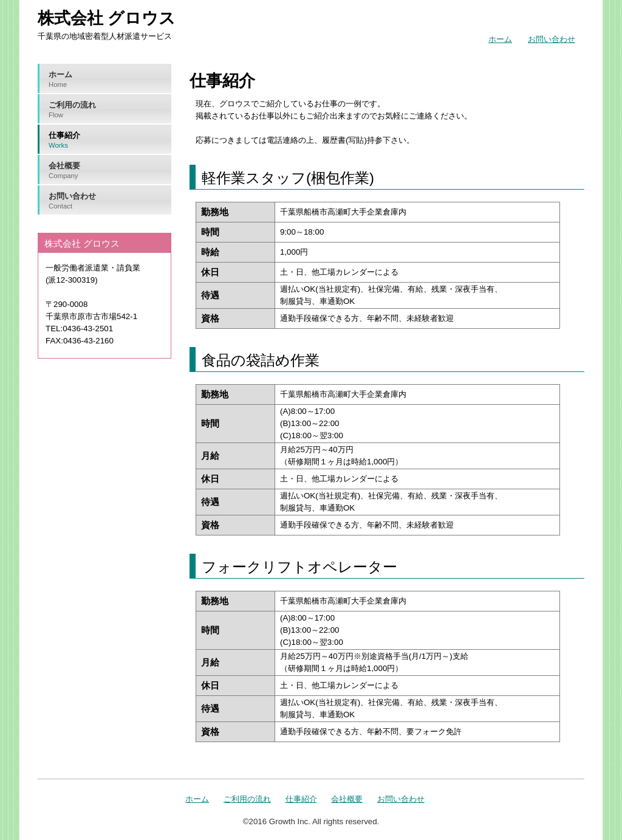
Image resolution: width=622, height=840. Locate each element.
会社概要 (109, 171)
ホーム (500, 39)
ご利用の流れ (109, 110)
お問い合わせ (552, 39)
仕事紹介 (109, 140)
